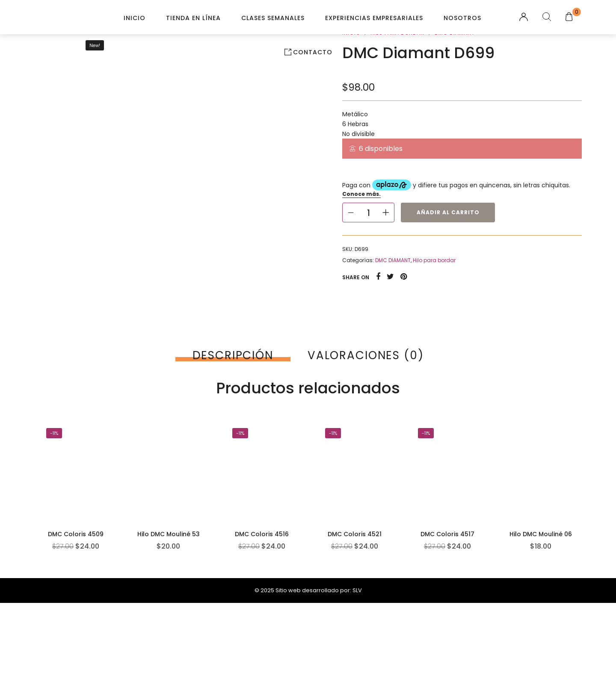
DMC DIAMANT (393, 260)
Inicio (135, 18)
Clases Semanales (273, 18)
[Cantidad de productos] (368, 213)
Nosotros (462, 18)
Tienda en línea (193, 18)
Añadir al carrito (448, 212)
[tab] (233, 355)
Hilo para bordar (434, 260)
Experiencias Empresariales (374, 18)
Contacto (313, 52)
